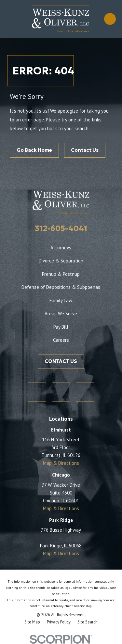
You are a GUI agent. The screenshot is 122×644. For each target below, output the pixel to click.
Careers (61, 340)
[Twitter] (37, 392)
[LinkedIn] (85, 392)
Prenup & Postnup (61, 274)
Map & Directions (61, 463)
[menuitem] (32, 622)
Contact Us (85, 150)
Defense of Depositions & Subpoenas (61, 287)
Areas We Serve (61, 314)
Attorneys (61, 248)
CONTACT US (61, 361)
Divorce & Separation (61, 261)
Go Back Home (34, 150)
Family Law (61, 300)
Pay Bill (61, 327)
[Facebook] (61, 392)
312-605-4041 (61, 228)
